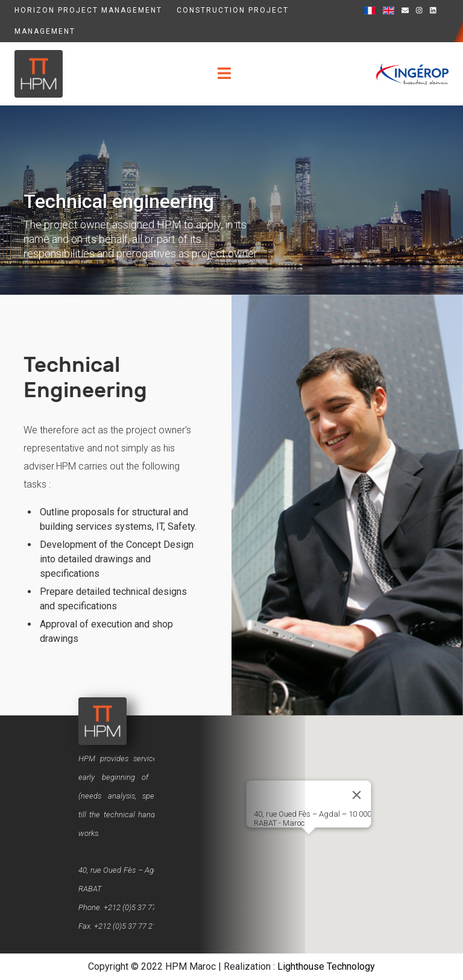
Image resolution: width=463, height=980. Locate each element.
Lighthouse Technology (326, 966)
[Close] (357, 795)
